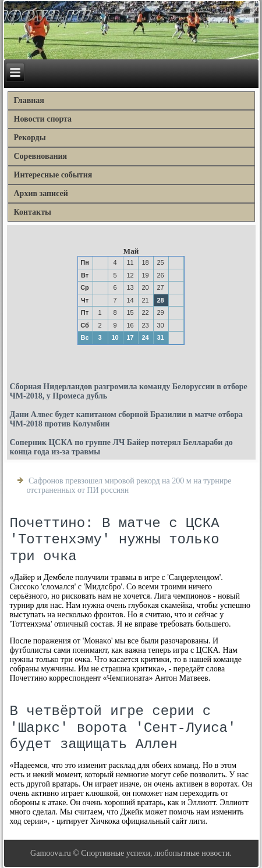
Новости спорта (43, 119)
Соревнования (41, 156)
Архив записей (41, 193)
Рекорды (30, 138)
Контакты (33, 212)
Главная (29, 100)
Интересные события (53, 175)
